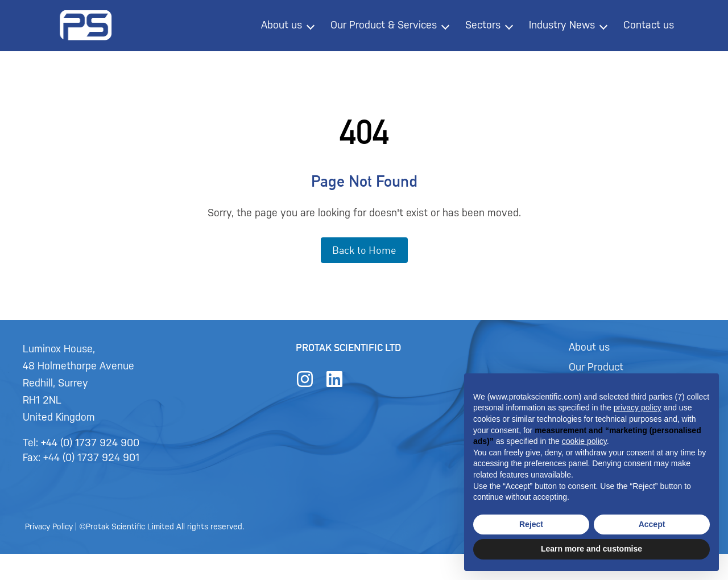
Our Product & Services (384, 25)
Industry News (562, 25)
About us (282, 25)
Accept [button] (652, 524)
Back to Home (364, 250)
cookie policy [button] (584, 441)
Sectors (483, 25)
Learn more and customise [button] (591, 549)
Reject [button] (531, 524)
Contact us (649, 25)
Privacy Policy (81, 538)
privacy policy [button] (638, 408)
